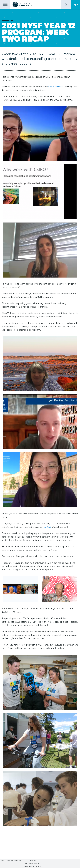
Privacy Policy (32, 860)
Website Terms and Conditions (32, 866)
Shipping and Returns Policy (32, 863)
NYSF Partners (56, 87)
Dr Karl (47, 527)
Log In (75, 5)
